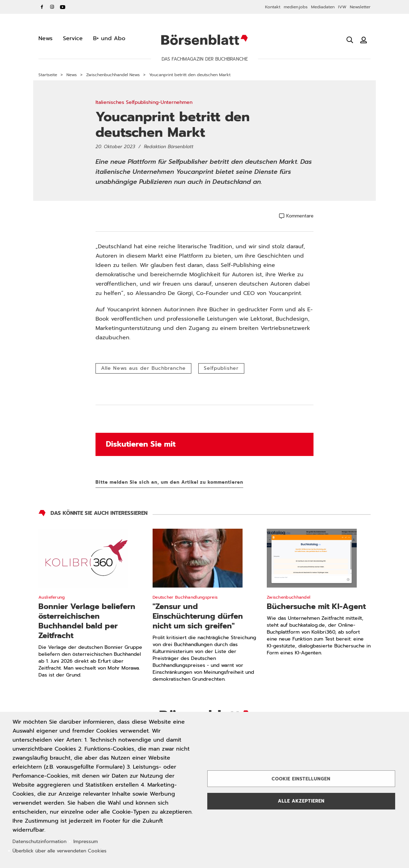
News (72, 75)
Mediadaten (323, 7)
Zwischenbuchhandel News (113, 75)
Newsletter (360, 7)
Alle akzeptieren (301, 801)
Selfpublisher (221, 368)
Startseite (48, 75)
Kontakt (273, 7)
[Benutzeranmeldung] (364, 40)
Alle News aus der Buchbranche (143, 368)
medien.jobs (296, 7)
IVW (342, 7)
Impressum (86, 842)
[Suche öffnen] (350, 40)
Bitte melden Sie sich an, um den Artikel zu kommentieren (169, 482)
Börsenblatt (204, 40)
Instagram (52, 7)
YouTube (63, 7)
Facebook (42, 7)
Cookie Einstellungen (301, 779)
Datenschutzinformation (39, 842)
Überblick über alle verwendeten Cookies (60, 851)
